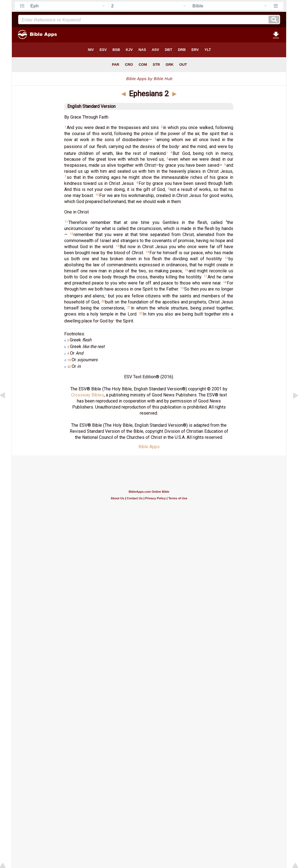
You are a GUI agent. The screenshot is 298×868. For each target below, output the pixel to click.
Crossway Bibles (88, 395)
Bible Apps (149, 447)
